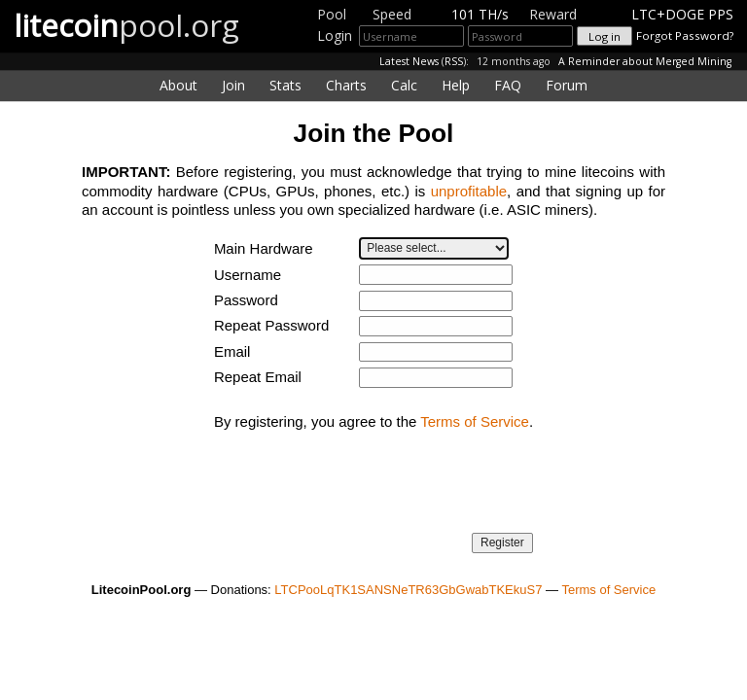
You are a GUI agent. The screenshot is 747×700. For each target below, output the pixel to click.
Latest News (409, 61)
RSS (454, 61)
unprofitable (469, 191)
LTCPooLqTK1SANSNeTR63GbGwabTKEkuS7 (408, 590)
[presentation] (362, 489)
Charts (346, 85)
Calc (404, 85)
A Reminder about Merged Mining (645, 61)
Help (456, 85)
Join (233, 85)
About (178, 85)
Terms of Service (475, 421)
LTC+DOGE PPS (682, 14)
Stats (285, 85)
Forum (567, 85)
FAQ (508, 85)
